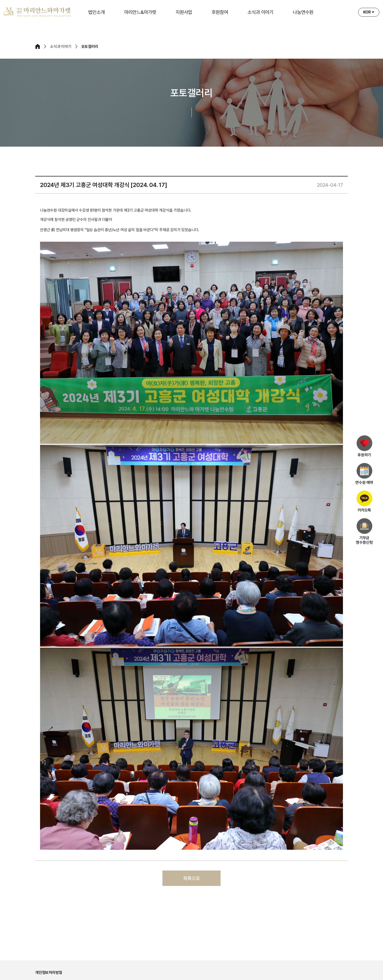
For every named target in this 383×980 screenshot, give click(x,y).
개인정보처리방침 (49, 973)
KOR (367, 12)
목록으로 (191, 878)
